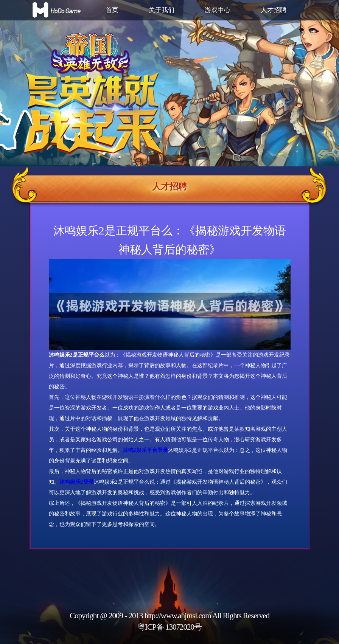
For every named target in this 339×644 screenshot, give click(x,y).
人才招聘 (274, 10)
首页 (112, 10)
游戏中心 (218, 10)
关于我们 (162, 10)
